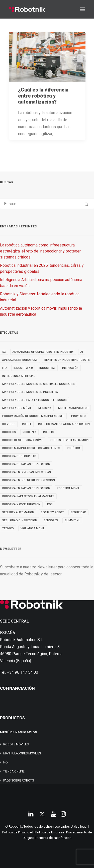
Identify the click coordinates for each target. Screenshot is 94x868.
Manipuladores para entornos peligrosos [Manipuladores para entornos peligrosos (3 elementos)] (34, 400)
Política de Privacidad (18, 832)
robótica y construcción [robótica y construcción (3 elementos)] (21, 504)
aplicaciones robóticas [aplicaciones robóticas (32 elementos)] (20, 360)
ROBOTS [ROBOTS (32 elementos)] (49, 432)
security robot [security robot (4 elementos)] (52, 512)
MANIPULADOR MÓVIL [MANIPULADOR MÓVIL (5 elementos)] (17, 408)
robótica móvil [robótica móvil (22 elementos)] (68, 488)
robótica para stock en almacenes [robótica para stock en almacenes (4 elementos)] (28, 496)
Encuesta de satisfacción (53, 838)
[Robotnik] (27, 9)
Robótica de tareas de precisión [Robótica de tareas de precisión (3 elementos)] (26, 464)
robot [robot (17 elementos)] (27, 424)
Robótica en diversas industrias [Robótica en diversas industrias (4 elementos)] (27, 472)
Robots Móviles (16, 744)
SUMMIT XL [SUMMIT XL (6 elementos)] (72, 520)
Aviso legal (79, 827)
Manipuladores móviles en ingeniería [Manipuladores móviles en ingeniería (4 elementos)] (30, 392)
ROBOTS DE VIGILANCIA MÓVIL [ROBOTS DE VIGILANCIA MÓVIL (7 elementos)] (70, 440)
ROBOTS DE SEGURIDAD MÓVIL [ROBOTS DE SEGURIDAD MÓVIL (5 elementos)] (23, 440)
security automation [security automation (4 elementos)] (18, 512)
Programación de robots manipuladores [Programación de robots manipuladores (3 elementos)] (33, 416)
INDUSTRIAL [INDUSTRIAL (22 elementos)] (47, 368)
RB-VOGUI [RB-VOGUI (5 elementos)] (9, 424)
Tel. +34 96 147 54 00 (19, 672)
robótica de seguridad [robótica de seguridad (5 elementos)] (19, 456)
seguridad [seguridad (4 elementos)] (78, 512)
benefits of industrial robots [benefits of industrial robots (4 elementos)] (67, 360)
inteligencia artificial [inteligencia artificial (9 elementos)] (19, 376)
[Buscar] (47, 204)
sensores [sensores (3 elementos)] (51, 520)
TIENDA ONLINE (14, 771)
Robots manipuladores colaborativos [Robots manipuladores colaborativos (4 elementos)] (31, 448)
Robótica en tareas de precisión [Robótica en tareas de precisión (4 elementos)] (26, 488)
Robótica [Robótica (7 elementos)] (74, 448)
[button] (82, 9)
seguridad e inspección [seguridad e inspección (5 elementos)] (20, 520)
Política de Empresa (50, 832)
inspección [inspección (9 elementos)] (70, 368)
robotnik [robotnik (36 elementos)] (29, 432)
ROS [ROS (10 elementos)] (50, 504)
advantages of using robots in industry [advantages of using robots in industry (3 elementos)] (43, 352)
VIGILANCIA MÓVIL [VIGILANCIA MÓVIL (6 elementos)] (33, 528)
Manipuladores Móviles (22, 753)
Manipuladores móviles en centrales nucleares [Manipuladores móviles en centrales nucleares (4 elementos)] (38, 384)
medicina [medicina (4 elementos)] (45, 408)
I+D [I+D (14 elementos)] (5, 368)
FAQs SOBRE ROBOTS (19, 780)
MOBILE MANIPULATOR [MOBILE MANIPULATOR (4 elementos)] (73, 408)
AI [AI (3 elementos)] (82, 352)
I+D (6, 762)
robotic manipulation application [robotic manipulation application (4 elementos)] (64, 424)
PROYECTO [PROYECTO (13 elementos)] (78, 416)
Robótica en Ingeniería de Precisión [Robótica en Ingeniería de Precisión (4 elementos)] (29, 480)
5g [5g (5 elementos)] (4, 352)
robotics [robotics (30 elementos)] (9, 432)
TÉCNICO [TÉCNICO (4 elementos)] (8, 528)
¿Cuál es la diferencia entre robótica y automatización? (43, 96)
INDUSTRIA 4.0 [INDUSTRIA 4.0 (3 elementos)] (23, 368)
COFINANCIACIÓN (17, 688)
